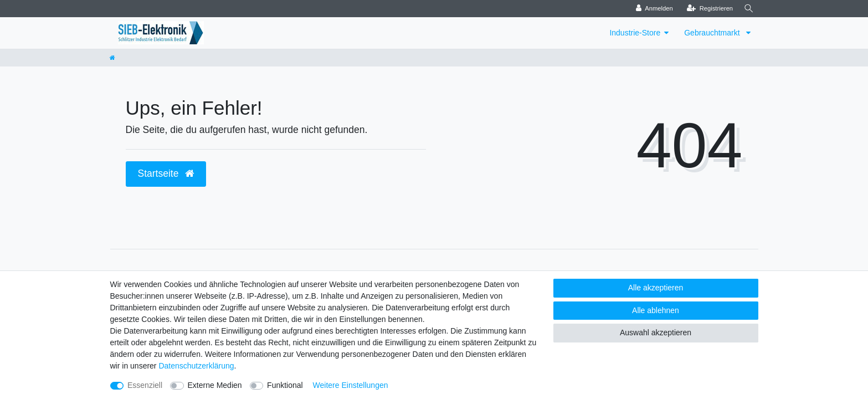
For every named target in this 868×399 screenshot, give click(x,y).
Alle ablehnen (656, 310)
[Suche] (748, 9)
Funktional (285, 385)
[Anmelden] (652, 9)
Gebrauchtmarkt (713, 33)
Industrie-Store (635, 33)
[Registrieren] (707, 9)
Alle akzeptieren (656, 288)
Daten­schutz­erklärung (196, 366)
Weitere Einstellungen (351, 385)
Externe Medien (215, 385)
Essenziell (145, 385)
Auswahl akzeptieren (656, 332)
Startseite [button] (166, 173)
